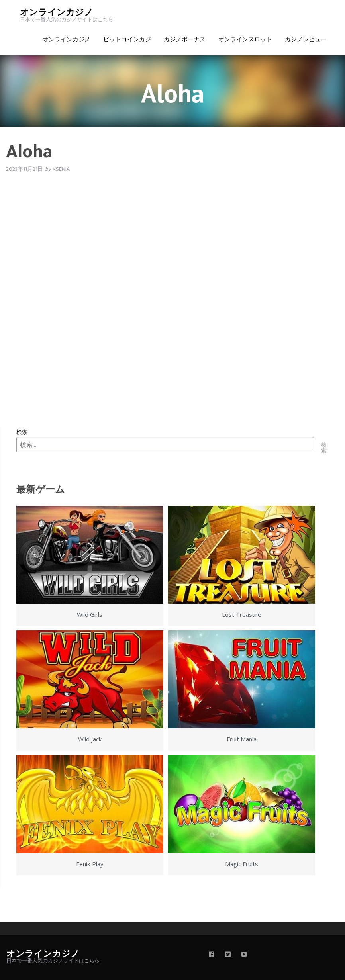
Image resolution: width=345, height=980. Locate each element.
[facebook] (212, 955)
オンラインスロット (245, 40)
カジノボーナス (185, 40)
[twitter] (228, 955)
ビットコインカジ (127, 40)
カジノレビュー (306, 40)
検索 (22, 432)
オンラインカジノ (57, 13)
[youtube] (244, 955)
